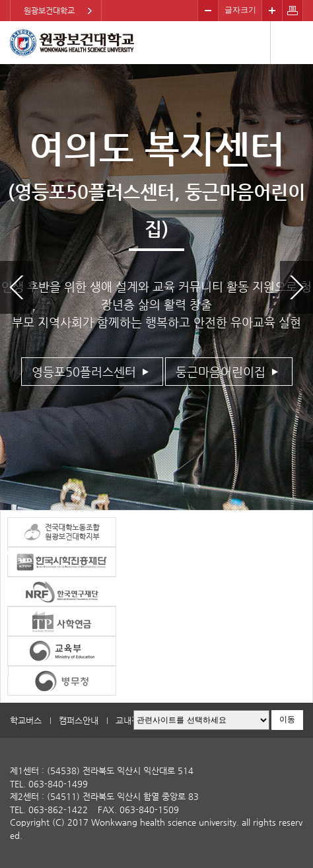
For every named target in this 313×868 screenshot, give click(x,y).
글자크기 (240, 10)
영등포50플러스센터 (84, 372)
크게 (272, 11)
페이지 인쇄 (293, 11)
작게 (208, 11)
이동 (287, 719)
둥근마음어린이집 (221, 372)
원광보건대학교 (49, 11)
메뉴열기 (292, 43)
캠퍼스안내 (79, 720)
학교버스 (26, 720)
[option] (156, 287)
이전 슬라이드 (17, 287)
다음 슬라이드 (296, 287)
